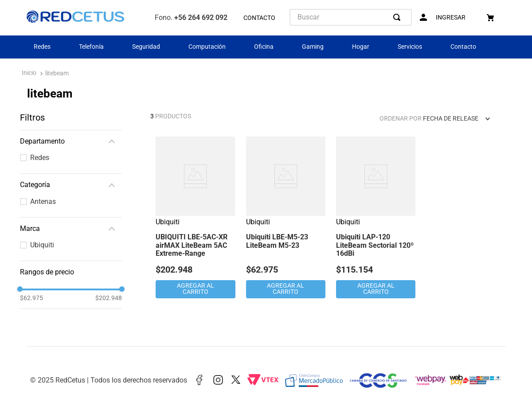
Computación (207, 47)
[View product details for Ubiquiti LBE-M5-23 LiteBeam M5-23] (286, 218)
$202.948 (109, 298)
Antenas (43, 201)
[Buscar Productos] (399, 17)
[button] (71, 141)
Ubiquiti (42, 245)
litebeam (57, 73)
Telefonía (91, 47)
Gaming (313, 47)
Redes (42, 47)
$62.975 (31, 298)
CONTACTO (259, 18)
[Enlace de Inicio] (29, 74)
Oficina (264, 47)
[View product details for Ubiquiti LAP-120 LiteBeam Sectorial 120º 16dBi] (376, 218)
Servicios (410, 47)
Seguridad (146, 47)
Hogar (361, 47)
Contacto (463, 47)
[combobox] (351, 17)
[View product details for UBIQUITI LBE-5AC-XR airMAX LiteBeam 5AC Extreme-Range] (195, 218)
